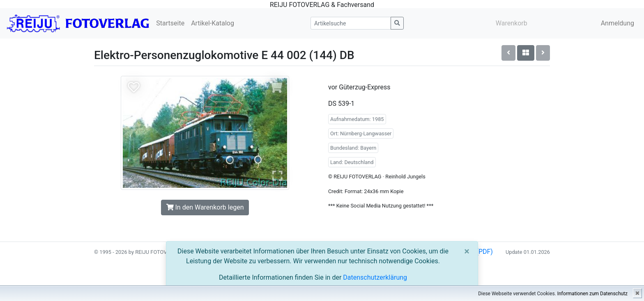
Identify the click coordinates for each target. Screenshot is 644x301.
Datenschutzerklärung (375, 277)
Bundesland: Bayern (353, 148)
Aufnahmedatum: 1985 (357, 119)
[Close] (467, 251)
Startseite (170, 23)
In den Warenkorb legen (205, 207)
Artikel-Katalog (213, 23)
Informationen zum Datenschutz (592, 294)
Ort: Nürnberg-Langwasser (361, 133)
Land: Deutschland (352, 162)
